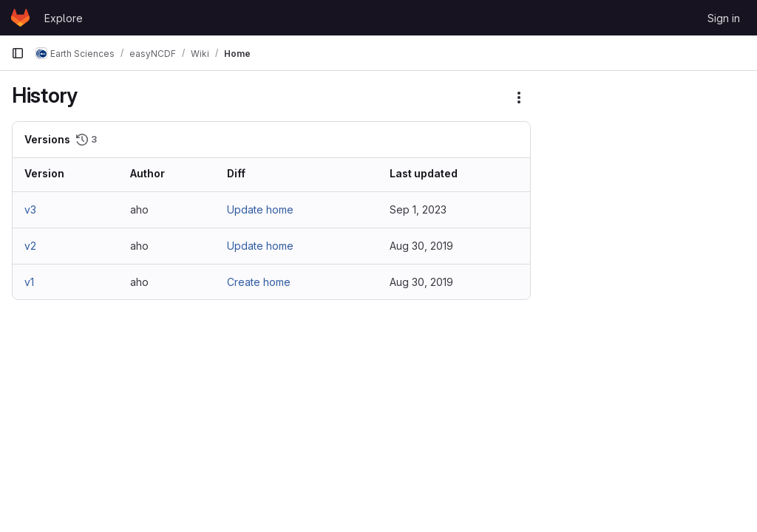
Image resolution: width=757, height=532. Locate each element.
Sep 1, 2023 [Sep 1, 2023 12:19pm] (418, 209)
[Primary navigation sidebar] (18, 53)
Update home (260, 209)
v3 (30, 209)
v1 (29, 282)
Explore (64, 18)
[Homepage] (20, 18)
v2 (30, 246)
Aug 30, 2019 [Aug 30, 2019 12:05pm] (421, 282)
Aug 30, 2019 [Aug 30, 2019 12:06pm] (421, 246)
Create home (259, 282)
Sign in (724, 18)
